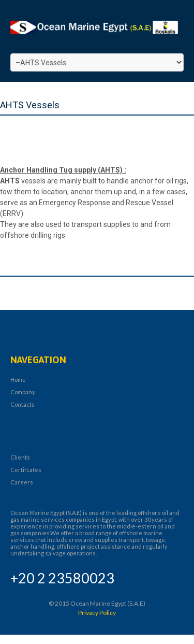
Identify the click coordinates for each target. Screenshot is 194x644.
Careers (22, 482)
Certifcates (26, 470)
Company (23, 392)
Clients (20, 457)
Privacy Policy (97, 613)
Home (18, 380)
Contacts (23, 404)
